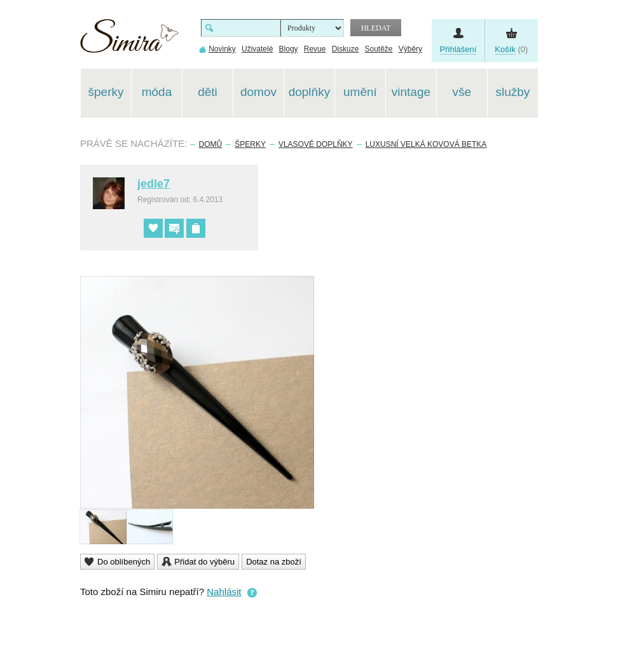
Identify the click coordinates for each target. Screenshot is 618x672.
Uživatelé (257, 49)
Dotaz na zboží (274, 562)
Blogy (289, 49)
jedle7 (154, 184)
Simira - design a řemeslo (129, 40)
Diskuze (346, 49)
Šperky (250, 144)
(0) (511, 50)
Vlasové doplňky (316, 144)
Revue (315, 49)
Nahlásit (224, 592)
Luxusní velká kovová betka (426, 144)
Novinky (222, 49)
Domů (211, 144)
